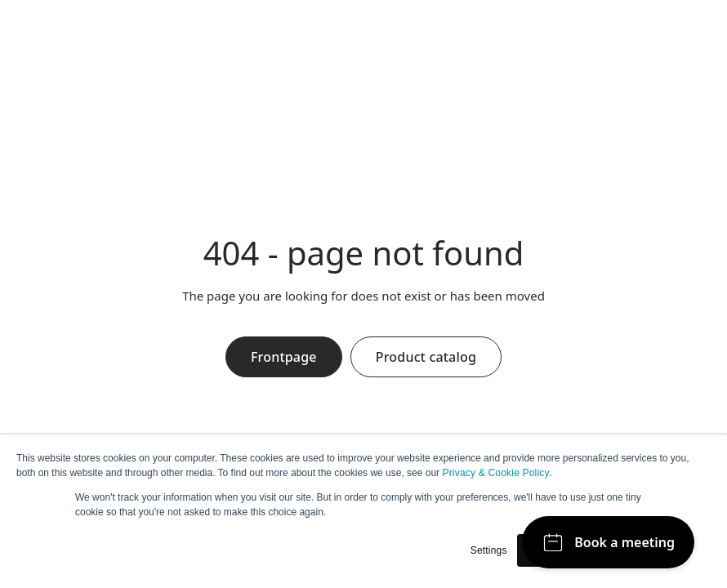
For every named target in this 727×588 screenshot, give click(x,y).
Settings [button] (489, 550)
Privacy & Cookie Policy (495, 473)
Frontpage (284, 357)
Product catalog (426, 357)
